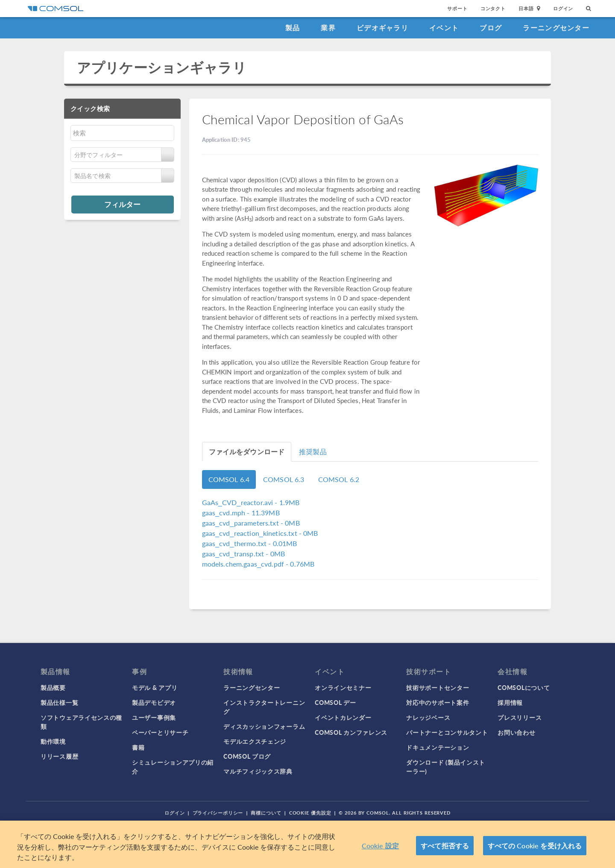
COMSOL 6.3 (284, 479)
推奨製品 (313, 452)
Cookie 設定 (380, 846)
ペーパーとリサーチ (160, 732)
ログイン (563, 8)
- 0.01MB (250, 543)
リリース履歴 (59, 756)
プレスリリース (520, 717)
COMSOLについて (524, 687)
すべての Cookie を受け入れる (535, 846)
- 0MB (251, 523)
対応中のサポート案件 (438, 702)
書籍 (138, 747)
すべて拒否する (445, 846)
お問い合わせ (516, 732)
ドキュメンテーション (438, 747)
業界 (328, 28)
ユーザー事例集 (154, 717)
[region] (307, 844)
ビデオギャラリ (382, 28)
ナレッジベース (428, 717)
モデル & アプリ (155, 687)
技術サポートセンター (438, 687)
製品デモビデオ (154, 702)
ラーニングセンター (556, 28)
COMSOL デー (335, 702)
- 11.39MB (241, 513)
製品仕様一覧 (59, 702)
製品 (293, 28)
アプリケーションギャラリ (162, 67)
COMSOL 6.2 (339, 479)
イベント (444, 28)
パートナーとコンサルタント (447, 732)
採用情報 (510, 702)
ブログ (491, 28)
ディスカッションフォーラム (264, 726)
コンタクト (493, 8)
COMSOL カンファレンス (351, 732)
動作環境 (53, 741)
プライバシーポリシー (218, 813)
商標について (266, 813)
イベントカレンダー (343, 717)
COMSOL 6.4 (229, 479)
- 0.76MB (258, 564)
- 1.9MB (251, 502)
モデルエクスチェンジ (255, 741)
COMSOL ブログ (247, 756)
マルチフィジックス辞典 (258, 771)
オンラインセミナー (343, 687)
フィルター (122, 204)
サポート (457, 8)
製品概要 (53, 687)
